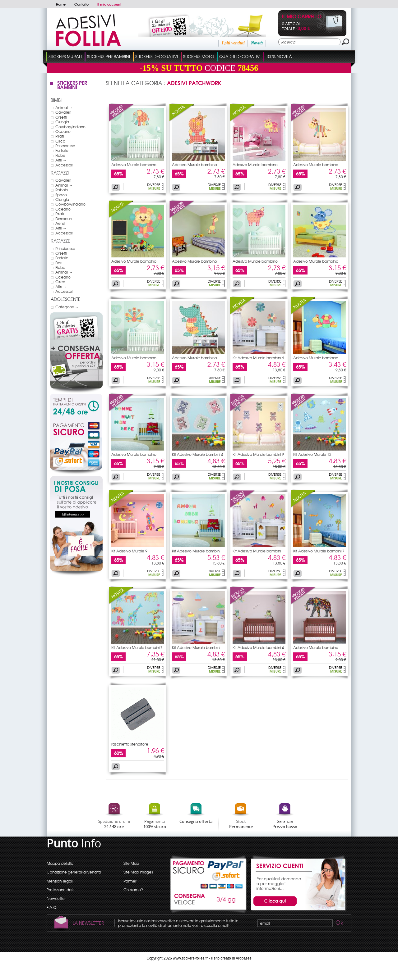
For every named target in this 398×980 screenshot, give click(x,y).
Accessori (64, 165)
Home (61, 4)
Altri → (61, 160)
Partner (130, 881)
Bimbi (56, 100)
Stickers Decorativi (157, 56)
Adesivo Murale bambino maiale (255, 263)
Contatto (81, 4)
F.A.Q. (52, 907)
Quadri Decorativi (240, 56)
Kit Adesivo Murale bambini (196, 551)
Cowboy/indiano (70, 127)
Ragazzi (60, 173)
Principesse (65, 146)
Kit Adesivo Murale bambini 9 (258, 454)
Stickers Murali (65, 56)
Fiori (59, 263)
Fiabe (60, 155)
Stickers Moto (199, 56)
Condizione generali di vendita (74, 872)
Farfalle (62, 150)
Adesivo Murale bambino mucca (255, 166)
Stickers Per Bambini (109, 56)
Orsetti (61, 117)
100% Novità (279, 56)
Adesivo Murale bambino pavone (134, 360)
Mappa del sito (60, 863)
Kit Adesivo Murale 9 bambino (129, 553)
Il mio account (109, 4)
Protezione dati (60, 890)
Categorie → (67, 307)
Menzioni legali (60, 881)
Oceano (63, 131)
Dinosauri (63, 219)
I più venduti (233, 43)
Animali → (64, 107)
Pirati (60, 136)
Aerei (60, 223)
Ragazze (60, 241)
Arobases (244, 958)
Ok (339, 923)
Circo (60, 141)
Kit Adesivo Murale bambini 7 (319, 551)
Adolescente (66, 299)
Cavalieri (63, 112)
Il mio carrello (302, 17)
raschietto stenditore (130, 744)
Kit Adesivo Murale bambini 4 (258, 358)
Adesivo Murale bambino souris (316, 263)
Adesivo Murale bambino (134, 165)
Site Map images (138, 872)
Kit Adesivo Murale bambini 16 (257, 553)
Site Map (131, 863)
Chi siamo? (133, 890)
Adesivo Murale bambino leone (134, 263)
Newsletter (56, 898)
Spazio (61, 195)
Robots (62, 190)
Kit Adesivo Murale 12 (312, 454)
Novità (257, 43)
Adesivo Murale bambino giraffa (194, 263)
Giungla (62, 122)
